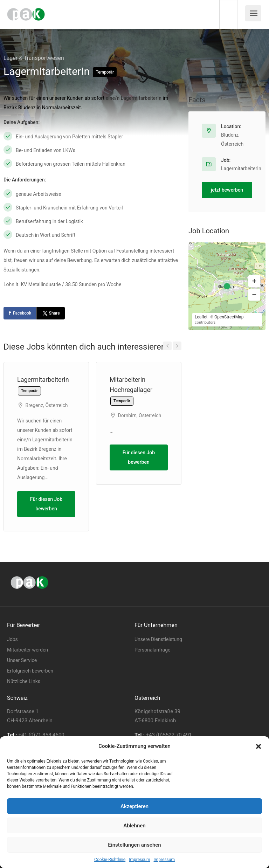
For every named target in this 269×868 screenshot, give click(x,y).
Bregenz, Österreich (46, 405)
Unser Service (22, 660)
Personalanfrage (152, 650)
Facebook (22, 313)
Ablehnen (134, 826)
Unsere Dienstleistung (158, 639)
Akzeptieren (134, 806)
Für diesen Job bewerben (46, 504)
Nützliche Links (24, 681)
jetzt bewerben (227, 190)
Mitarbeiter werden (27, 650)
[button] (258, 746)
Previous (167, 346)
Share (50, 313)
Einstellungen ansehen (134, 845)
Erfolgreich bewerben (30, 671)
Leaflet (201, 317)
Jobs (12, 639)
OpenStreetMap (229, 317)
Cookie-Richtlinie (110, 860)
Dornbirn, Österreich (139, 415)
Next (177, 346)
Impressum (139, 860)
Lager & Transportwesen (34, 58)
